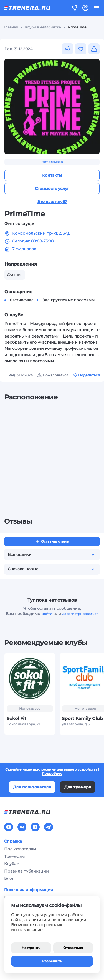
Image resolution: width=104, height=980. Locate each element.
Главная (11, 27)
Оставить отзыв (52, 541)
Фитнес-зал (22, 300)
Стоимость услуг (52, 189)
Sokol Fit (17, 718)
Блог (9, 878)
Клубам (12, 864)
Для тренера (78, 787)
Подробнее (52, 773)
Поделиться (86, 375)
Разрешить (52, 961)
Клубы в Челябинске (43, 27)
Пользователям (20, 849)
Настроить (31, 948)
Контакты (52, 175)
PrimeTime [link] (77, 27)
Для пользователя (32, 787)
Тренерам (14, 856)
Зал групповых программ (69, 300)
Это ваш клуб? (52, 202)
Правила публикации (26, 871)
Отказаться (73, 948)
